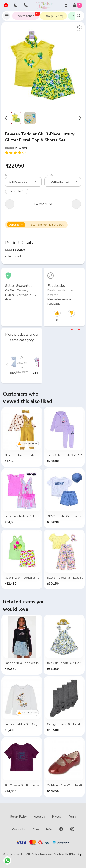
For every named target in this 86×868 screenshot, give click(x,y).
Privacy (57, 817)
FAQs (49, 830)
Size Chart (17, 191)
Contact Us (19, 830)
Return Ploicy (18, 817)
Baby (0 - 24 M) (53, 16)
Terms (72, 817)
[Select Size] (23, 182)
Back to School (27, 15)
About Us (39, 817)
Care (36, 830)
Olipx (80, 854)
